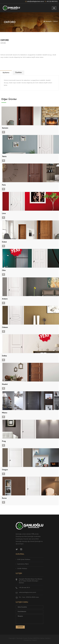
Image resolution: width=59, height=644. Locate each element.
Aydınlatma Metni (22, 564)
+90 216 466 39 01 (24, 588)
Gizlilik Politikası (21, 569)
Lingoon (34, 640)
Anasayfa (48, 21)
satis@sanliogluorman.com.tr (28, 592)
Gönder (20, 627)
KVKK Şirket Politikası (23, 560)
